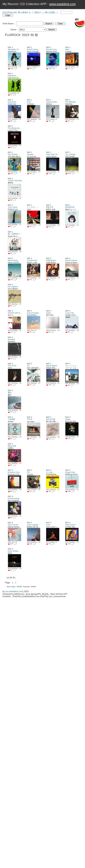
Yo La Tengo (70, 154)
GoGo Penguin (33, 313)
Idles (67, 49)
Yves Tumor (13, 207)
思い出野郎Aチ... (15, 234)
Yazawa (30, 154)
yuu (7, 591)
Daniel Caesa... (33, 49)
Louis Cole (70, 313)
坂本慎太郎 (70, 207)
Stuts (29, 102)
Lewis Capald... (33, 525)
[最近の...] (39, 12)
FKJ (29, 472)
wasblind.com (16, 591)
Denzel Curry (51, 49)
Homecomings (14, 498)
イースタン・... (33, 207)
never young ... (14, 551)
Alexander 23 (13, 49)
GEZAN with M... (15, 313)
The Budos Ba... (14, 128)
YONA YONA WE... (16, 181)
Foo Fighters (13, 287)
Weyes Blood (51, 366)
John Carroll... (14, 525)
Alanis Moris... (14, 260)
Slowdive (12, 339)
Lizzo (48, 525)
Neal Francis (70, 525)
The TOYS (12, 366)
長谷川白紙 (51, 419)
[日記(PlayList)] (10, 12)
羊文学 (30, 419)
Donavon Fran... (14, 472)
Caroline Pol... (33, 260)
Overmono (12, 102)
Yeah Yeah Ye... (52, 154)
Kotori (48, 313)
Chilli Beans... (52, 260)
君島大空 (50, 207)
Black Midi (12, 446)
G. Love (49, 472)
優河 (10, 392)
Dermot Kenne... (72, 260)
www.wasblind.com (63, 4)
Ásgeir (68, 419)
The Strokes (13, 154)
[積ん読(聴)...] (51, 12)
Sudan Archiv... (52, 102)
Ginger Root (70, 472)
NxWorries (12, 76)
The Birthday (70, 102)
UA (28, 366)
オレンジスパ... (72, 366)
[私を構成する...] (25, 12)
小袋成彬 (12, 419)
